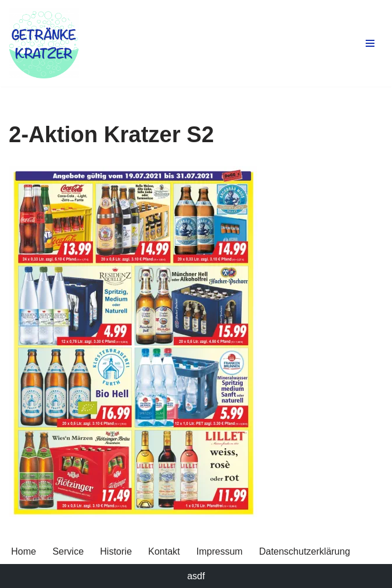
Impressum (220, 551)
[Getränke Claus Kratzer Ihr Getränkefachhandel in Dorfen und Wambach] (44, 43)
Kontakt (164, 551)
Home (24, 551)
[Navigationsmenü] (370, 43)
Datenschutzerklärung (305, 551)
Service (68, 551)
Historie (116, 551)
